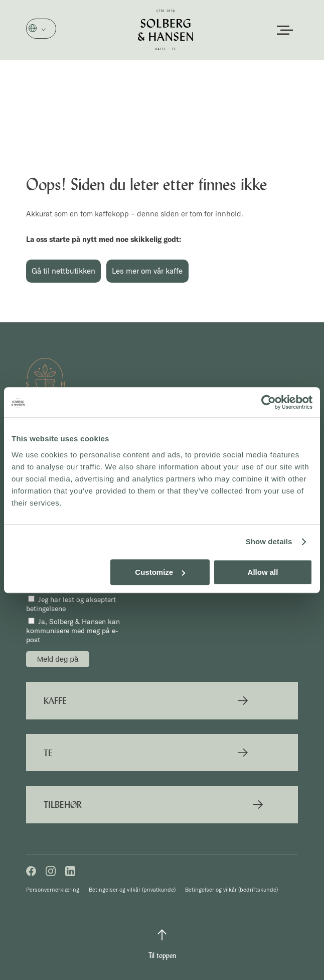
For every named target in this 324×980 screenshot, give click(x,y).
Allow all (263, 572)
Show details (269, 541)
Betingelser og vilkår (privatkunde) (132, 890)
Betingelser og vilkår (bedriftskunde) (231, 890)
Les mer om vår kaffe (147, 271)
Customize (160, 572)
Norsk (47, 29)
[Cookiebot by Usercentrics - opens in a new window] (269, 402)
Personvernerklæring (53, 890)
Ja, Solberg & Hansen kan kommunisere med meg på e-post (73, 631)
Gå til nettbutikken (63, 271)
